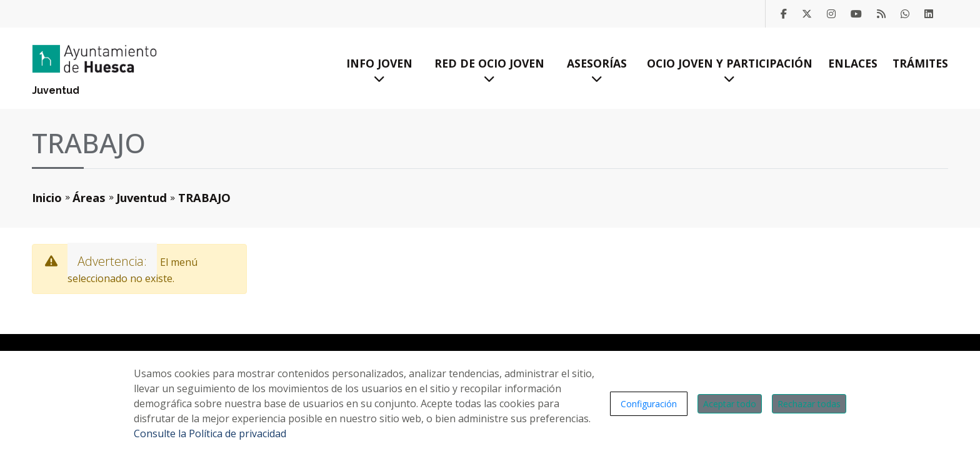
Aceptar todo (730, 404)
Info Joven (379, 70)
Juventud (56, 90)
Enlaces (853, 63)
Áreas (89, 197)
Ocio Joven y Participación (730, 70)
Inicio (47, 197)
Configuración (649, 404)
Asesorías (597, 70)
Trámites (920, 63)
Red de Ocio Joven (489, 70)
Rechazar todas (809, 404)
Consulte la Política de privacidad (210, 433)
